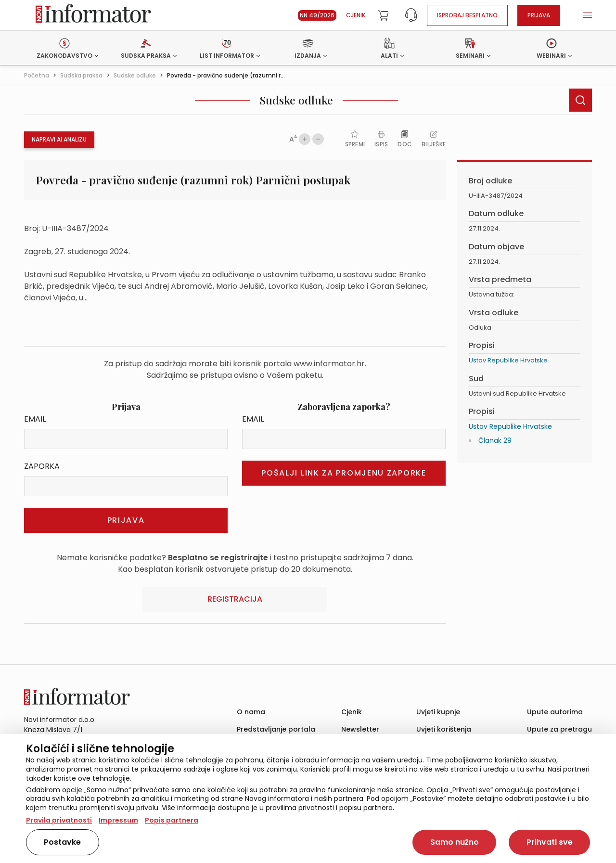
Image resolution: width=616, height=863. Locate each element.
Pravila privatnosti (59, 820)
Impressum (118, 820)
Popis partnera (172, 820)
